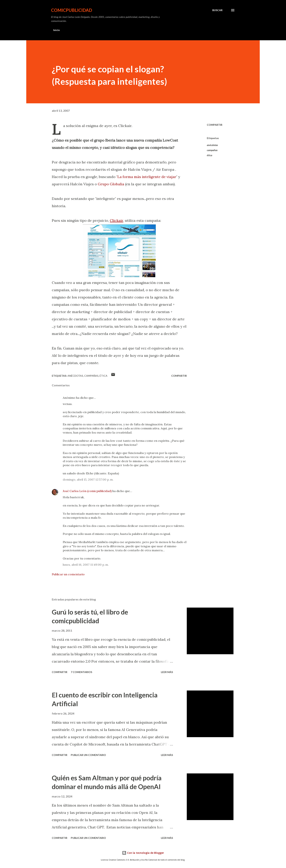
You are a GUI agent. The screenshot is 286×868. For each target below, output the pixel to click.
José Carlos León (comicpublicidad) (87, 491)
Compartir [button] (215, 125)
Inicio (57, 30)
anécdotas (212, 145)
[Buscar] (217, 10)
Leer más (167, 672)
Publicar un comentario (68, 574)
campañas (212, 150)
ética (209, 155)
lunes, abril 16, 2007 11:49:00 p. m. (86, 565)
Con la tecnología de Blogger (143, 853)
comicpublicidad (72, 10)
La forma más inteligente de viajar (147, 177)
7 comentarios (81, 672)
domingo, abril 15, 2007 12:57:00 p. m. (88, 479)
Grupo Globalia (111, 184)
